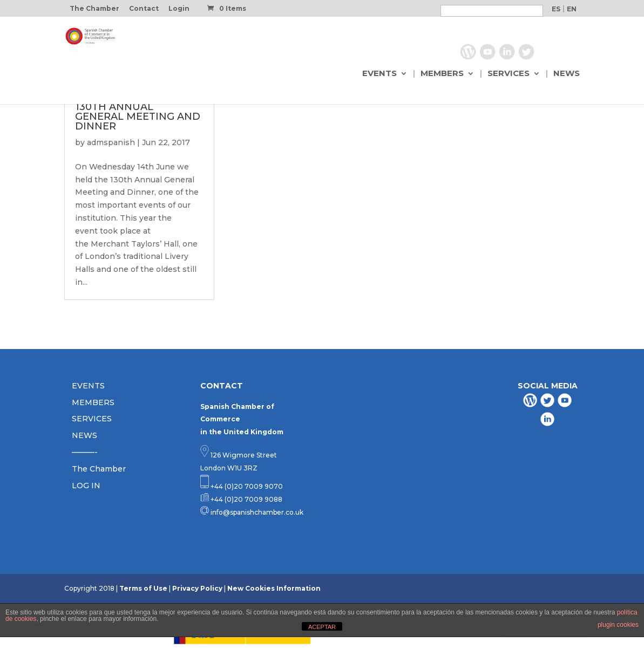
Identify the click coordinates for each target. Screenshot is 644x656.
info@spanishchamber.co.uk (256, 512)
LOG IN (86, 486)
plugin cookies (618, 625)
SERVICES (509, 74)
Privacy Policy (197, 588)
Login (179, 9)
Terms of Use (143, 588)
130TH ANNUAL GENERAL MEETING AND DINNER (138, 117)
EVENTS (379, 74)
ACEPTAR (322, 627)
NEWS (567, 74)
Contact (144, 9)
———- (85, 452)
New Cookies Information (274, 588)
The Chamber (94, 9)
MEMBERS (442, 74)
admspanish (111, 142)
